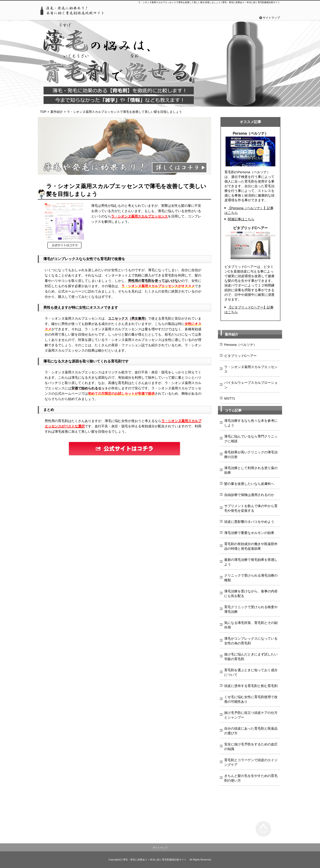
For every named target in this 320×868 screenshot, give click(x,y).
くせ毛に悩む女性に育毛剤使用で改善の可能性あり (251, 699)
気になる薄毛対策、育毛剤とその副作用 (251, 625)
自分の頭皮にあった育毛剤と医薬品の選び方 (251, 731)
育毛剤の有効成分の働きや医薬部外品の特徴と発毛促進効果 (251, 546)
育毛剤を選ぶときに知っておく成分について (251, 672)
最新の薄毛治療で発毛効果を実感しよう (251, 562)
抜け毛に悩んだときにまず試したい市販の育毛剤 (251, 657)
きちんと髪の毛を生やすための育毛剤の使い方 (251, 778)
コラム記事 (233, 410)
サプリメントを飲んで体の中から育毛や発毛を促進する (251, 508)
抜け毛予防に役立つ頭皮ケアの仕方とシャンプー (251, 715)
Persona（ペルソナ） (240, 345)
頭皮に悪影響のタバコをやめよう (249, 522)
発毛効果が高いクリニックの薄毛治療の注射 (251, 454)
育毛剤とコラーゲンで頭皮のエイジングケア (251, 762)
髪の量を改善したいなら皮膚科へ (249, 484)
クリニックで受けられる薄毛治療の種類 (251, 578)
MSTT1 (230, 398)
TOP (43, 112)
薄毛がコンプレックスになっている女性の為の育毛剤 (251, 641)
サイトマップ (271, 18)
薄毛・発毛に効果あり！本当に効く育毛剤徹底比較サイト (155, 860)
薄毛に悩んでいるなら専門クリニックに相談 (251, 439)
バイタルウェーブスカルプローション (251, 385)
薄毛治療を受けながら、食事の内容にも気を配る (251, 593)
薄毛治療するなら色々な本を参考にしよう (251, 423)
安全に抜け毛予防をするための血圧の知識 (251, 747)
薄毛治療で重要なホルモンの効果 (249, 533)
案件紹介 (57, 112)
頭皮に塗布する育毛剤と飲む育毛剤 (251, 686)
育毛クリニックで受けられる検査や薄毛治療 (251, 609)
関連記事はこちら (241, 219)
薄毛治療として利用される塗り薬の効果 (251, 470)
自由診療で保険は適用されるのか (249, 495)
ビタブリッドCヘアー (240, 356)
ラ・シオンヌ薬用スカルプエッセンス (251, 369)
